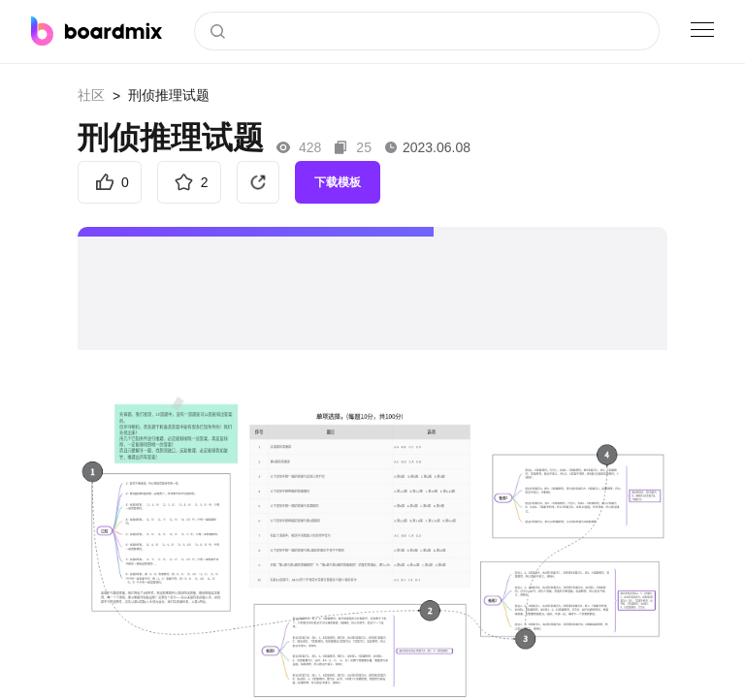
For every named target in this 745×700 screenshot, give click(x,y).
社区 (91, 95)
